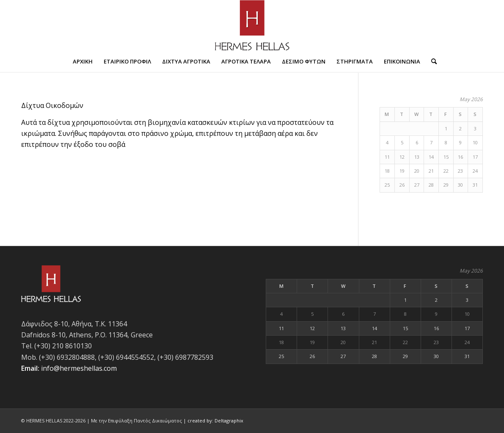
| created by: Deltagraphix (213, 421)
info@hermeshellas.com (79, 368)
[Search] (431, 61)
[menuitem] (83, 61)
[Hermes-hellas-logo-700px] (252, 25)
